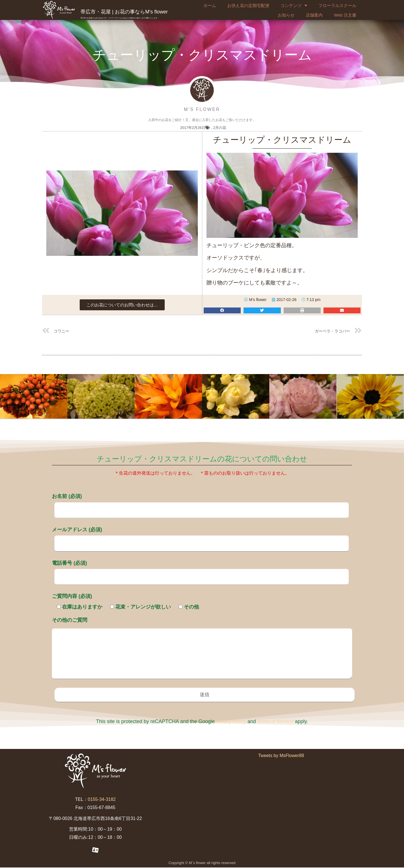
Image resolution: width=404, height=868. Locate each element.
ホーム (210, 5)
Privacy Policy (230, 722)
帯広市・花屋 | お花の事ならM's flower (124, 12)
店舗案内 (314, 15)
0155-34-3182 (102, 800)
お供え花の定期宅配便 (248, 5)
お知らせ (286, 15)
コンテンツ (294, 6)
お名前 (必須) (200, 503)
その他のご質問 (202, 649)
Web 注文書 (345, 15)
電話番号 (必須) (200, 570)
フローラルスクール (337, 5)
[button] (122, 305)
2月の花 (220, 128)
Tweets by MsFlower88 (281, 756)
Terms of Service (275, 722)
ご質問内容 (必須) (72, 596)
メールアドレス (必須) (200, 536)
